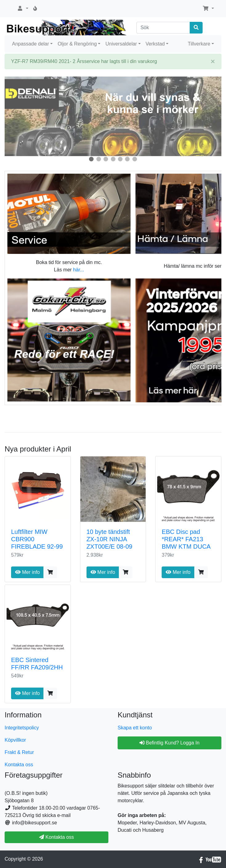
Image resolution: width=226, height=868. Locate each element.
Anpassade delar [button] (30, 44)
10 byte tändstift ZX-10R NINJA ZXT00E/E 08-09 (109, 539)
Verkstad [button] (155, 44)
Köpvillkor (15, 740)
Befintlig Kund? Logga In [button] (169, 743)
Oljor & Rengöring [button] (77, 44)
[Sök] (163, 28)
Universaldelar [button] (121, 44)
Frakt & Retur (19, 752)
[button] (23, 9)
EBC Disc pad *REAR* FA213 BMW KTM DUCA (186, 539)
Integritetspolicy (22, 728)
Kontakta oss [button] (56, 837)
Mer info (27, 572)
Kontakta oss (19, 765)
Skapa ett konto (135, 728)
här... (79, 270)
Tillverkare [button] (199, 44)
